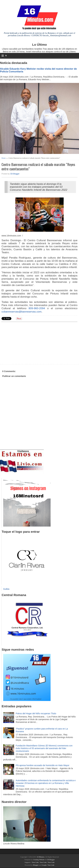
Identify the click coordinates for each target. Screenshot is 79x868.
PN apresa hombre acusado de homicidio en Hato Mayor (43, 765)
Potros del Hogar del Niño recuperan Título (36, 713)
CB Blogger (15, 174)
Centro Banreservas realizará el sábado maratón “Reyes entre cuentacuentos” (38, 167)
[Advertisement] (25, 343)
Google (44, 865)
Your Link (35, 862)
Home (4, 158)
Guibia (6, 589)
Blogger (36, 865)
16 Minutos (41, 857)
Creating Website (39, 860)
